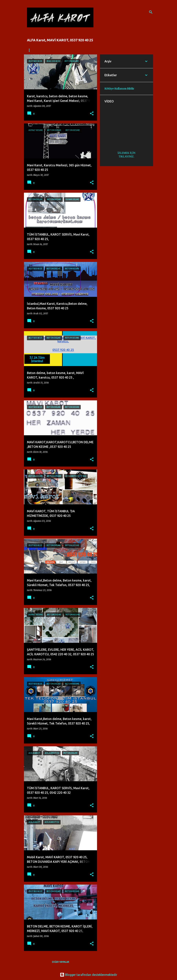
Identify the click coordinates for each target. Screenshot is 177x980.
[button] (92, 114)
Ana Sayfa (33, 50)
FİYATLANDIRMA (58, 50)
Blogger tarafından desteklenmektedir (88, 975)
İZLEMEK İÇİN (126, 153)
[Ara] (151, 12)
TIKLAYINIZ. (126, 157)
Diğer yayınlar (61, 962)
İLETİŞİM (81, 50)
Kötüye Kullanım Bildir (119, 89)
